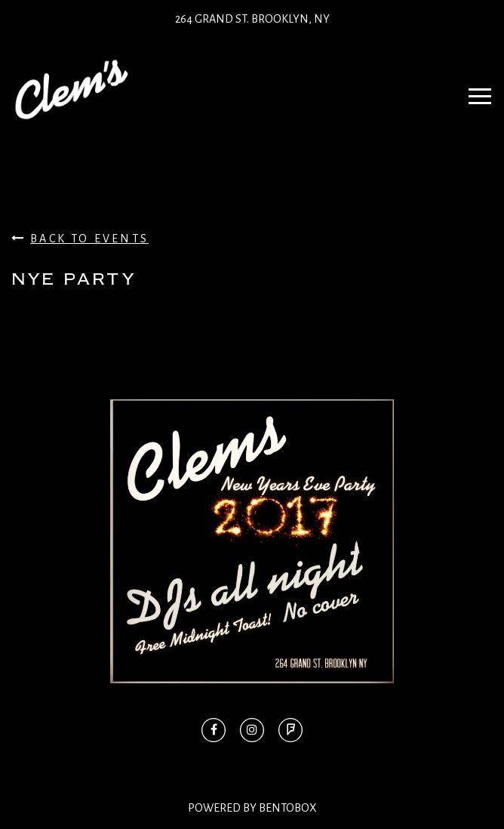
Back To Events (80, 238)
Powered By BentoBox (252, 808)
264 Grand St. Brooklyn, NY (252, 19)
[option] (252, 541)
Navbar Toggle (475, 89)
